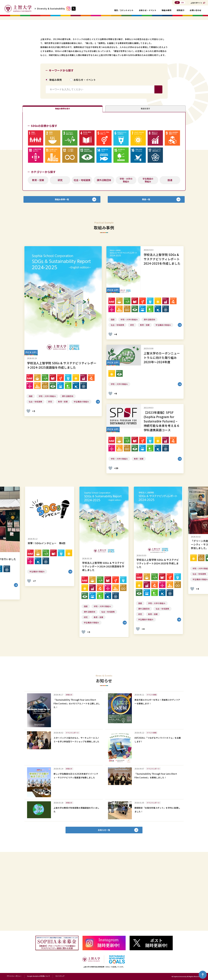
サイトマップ (60, 976)
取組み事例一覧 (62, 272)
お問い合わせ (196, 10)
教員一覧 (146, 272)
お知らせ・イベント (148, 10)
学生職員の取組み (148, 251)
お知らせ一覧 (104, 907)
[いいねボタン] (28, 486)
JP (177, 2)
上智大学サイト (196, 3)
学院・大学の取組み (126, 251)
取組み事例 (167, 10)
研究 (60, 251)
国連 (170, 251)
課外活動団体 (104, 251)
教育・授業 (38, 251)
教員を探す (146, 177)
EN (183, 2)
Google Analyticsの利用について (39, 976)
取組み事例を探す (63, 177)
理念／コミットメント (124, 10)
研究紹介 (181, 10)
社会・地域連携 (82, 251)
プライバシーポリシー (14, 976)
